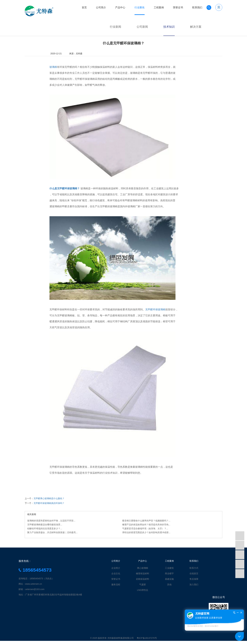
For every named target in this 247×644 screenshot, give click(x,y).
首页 (84, 7)
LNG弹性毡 (143, 590)
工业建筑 (169, 568)
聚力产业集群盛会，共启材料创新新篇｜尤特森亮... (52, 532)
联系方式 (194, 568)
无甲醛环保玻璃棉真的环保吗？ (49, 503)
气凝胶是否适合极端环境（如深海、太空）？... (145, 528)
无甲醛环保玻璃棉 (155, 309)
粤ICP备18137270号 (147, 638)
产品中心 (120, 7)
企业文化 (116, 573)
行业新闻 (115, 27)
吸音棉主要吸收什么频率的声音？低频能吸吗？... (146, 521)
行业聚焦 (140, 7)
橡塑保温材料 (143, 573)
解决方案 (196, 27)
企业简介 (116, 568)
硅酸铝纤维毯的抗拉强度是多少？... (45, 528)
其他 (169, 585)
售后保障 (194, 579)
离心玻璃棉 (143, 568)
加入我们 (194, 585)
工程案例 (159, 7)
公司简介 (101, 7)
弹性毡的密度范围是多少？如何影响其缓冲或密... (146, 532)
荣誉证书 (178, 7)
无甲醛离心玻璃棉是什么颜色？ (49, 498)
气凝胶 (143, 585)
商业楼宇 (169, 573)
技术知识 (169, 27)
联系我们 (197, 7)
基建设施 (169, 579)
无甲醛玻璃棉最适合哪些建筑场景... (45, 525)
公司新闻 (142, 27)
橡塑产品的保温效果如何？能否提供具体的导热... (146, 525)
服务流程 (116, 585)
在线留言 (194, 573)
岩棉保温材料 (143, 579)
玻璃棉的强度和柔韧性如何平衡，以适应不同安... (51, 521)
